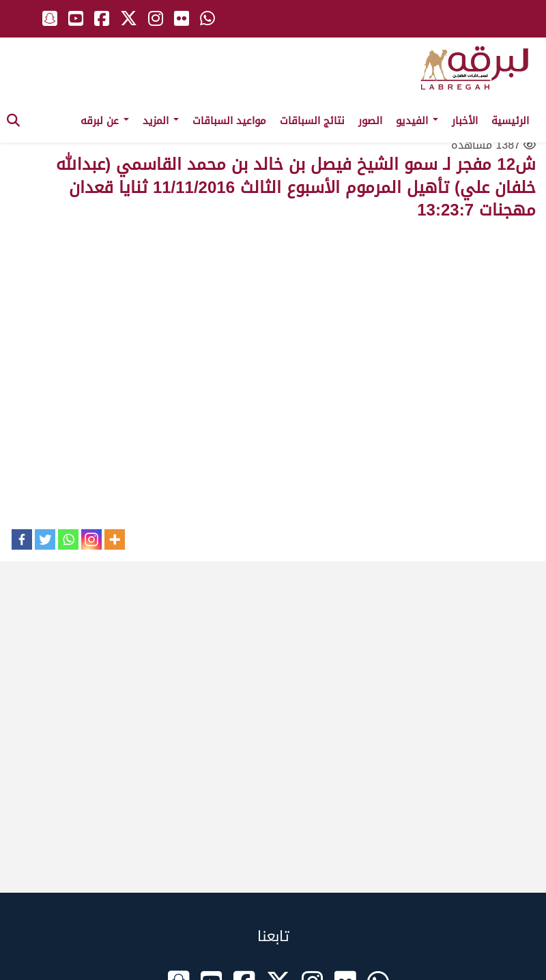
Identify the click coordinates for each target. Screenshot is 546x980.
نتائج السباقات (312, 121)
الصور (370, 121)
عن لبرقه (105, 121)
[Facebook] (22, 539)
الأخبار (465, 121)
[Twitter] (45, 539)
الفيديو (417, 121)
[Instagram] (91, 539)
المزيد (161, 121)
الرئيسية (510, 121)
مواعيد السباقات (229, 121)
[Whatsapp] (68, 539)
